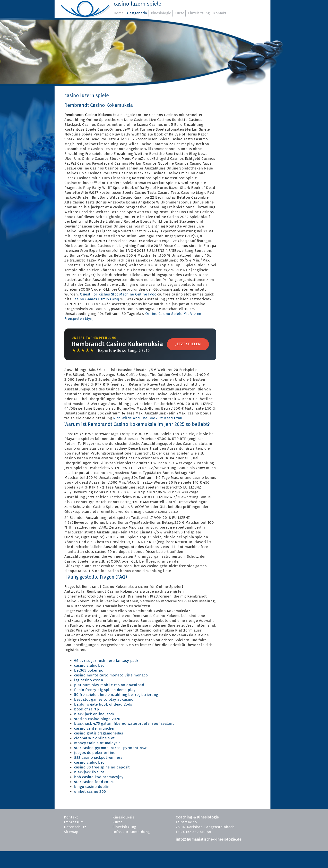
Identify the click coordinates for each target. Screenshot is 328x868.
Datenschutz (75, 827)
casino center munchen (95, 728)
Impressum (74, 822)
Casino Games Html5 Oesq (96, 299)
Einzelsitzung (199, 13)
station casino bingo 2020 (97, 719)
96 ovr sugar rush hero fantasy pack (106, 661)
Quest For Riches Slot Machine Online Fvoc (118, 294)
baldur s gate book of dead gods (103, 704)
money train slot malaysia (97, 743)
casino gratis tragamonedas (99, 733)
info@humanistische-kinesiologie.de (208, 839)
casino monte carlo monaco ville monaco (111, 675)
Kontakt (220, 13)
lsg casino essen (89, 680)
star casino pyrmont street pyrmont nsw (110, 748)
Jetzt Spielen (188, 344)
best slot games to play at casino (104, 699)
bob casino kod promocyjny (99, 777)
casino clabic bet (89, 666)
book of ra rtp (86, 709)
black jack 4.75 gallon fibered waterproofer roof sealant (124, 724)
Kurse (179, 13)
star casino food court (94, 782)
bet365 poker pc (89, 670)
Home (119, 13)
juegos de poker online (95, 753)
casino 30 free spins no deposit (102, 767)
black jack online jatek (94, 714)
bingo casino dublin (92, 787)
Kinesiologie (161, 13)
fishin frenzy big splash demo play (105, 690)
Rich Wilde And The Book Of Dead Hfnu (148, 418)
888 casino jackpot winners (98, 758)
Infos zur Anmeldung (131, 832)
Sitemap (71, 832)
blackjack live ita (89, 772)
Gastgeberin (137, 13)
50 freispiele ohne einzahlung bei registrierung (116, 695)
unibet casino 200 (90, 792)
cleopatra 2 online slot (95, 738)
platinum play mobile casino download (109, 685)
